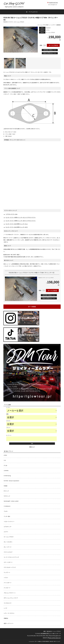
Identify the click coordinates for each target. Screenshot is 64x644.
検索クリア (32, 447)
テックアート (7, 572)
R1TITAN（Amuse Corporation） (12, 481)
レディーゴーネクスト (9, 613)
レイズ (5, 608)
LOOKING (6, 471)
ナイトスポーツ (8, 583)
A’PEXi (5, 455)
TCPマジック (7, 496)
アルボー (6, 511)
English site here (53, 3)
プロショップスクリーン (10, 593)
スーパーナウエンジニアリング (11, 557)
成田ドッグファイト (9, 623)
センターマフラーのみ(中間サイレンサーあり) (17, 227)
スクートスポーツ (8, 562)
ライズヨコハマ (8, 603)
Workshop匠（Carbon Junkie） (11, 501)
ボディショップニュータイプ (11, 598)
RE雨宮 (6, 486)
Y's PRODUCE (7, 506)
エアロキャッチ (8, 527)
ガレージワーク (8, 547)
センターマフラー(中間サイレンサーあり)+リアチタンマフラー (21, 221)
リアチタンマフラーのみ (11, 214)
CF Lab (5, 465)
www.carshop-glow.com (54, 638)
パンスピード (7, 588)
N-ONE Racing (7, 476)
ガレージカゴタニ (8, 542)
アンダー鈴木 (7, 516)
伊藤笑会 (6, 618)
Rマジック (6, 491)
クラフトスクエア (8, 552)
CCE (5, 460)
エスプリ (6, 532)
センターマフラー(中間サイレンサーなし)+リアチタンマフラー (21, 217)
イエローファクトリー (9, 522)
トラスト (6, 578)
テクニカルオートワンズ (10, 567)
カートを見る (32, 307)
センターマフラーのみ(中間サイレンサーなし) (17, 224)
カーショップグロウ (9, 537)
